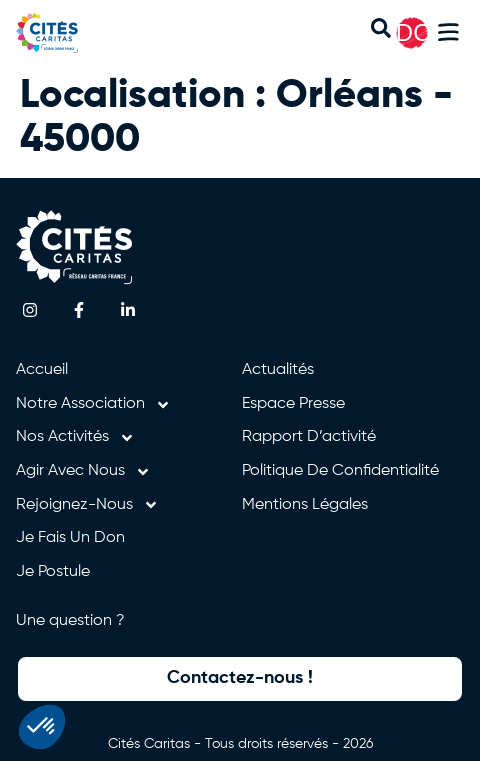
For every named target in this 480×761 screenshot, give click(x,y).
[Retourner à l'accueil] (68, 33)
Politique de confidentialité (340, 471)
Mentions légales (305, 505)
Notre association (93, 405)
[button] (448, 35)
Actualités (278, 370)
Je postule (53, 572)
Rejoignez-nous (87, 506)
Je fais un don (70, 538)
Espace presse (293, 404)
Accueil (42, 370)
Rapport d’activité (309, 437)
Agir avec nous (83, 472)
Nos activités (75, 438)
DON (422, 32)
